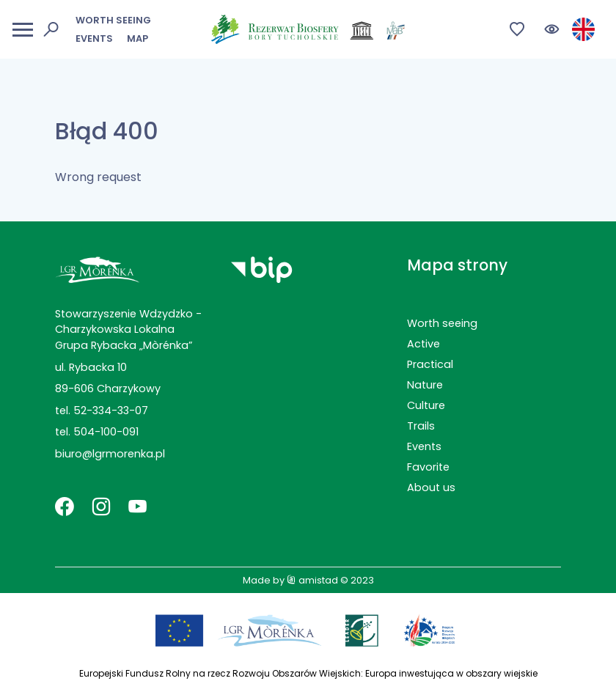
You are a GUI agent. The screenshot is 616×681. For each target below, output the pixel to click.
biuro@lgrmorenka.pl (110, 454)
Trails (421, 426)
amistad (312, 580)
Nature (425, 385)
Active (423, 344)
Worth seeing (113, 20)
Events (94, 38)
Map (137, 38)
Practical (430, 364)
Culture (426, 405)
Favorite (428, 467)
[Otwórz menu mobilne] (23, 30)
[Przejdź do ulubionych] (517, 30)
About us (431, 487)
